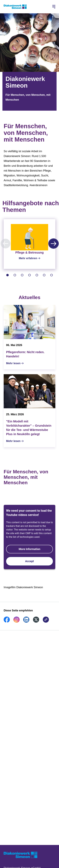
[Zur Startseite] (15, 7)
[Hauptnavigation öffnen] (54, 7)
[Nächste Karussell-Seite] (53, 244)
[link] (7, 622)
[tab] (7, 275)
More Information (29, 549)
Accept (30, 561)
